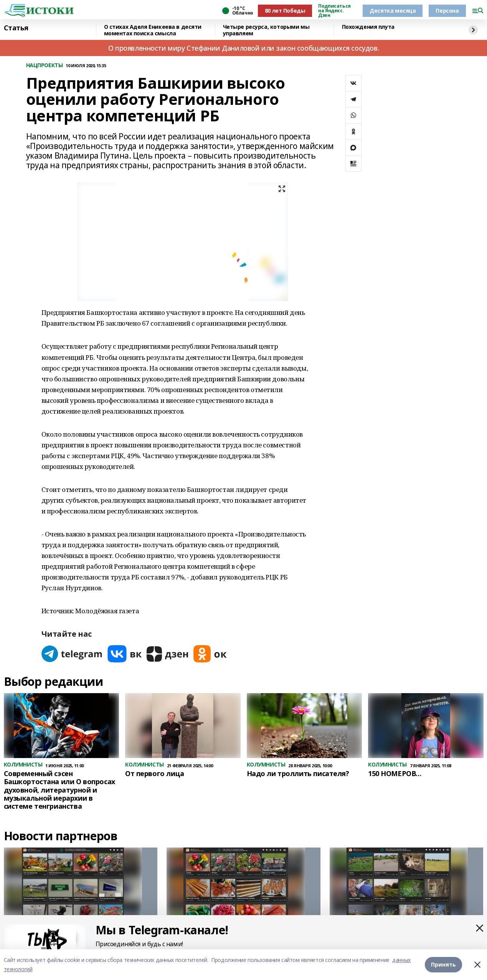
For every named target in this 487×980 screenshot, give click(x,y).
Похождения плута (368, 27)
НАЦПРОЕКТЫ (45, 65)
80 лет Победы (285, 11)
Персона (447, 11)
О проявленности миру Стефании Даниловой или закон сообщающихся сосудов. (243, 48)
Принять (443, 964)
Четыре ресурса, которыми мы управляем (266, 30)
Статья (16, 28)
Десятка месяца (393, 11)
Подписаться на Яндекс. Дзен (334, 11)
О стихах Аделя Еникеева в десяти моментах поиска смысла (153, 30)
